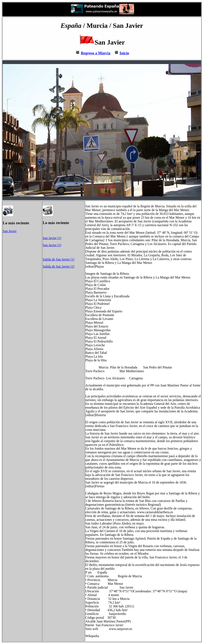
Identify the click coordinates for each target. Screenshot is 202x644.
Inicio (124, 53)
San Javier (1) (52, 238)
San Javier (10, 231)
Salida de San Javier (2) (58, 266)
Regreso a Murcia (96, 53)
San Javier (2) (52, 245)
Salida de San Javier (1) (58, 259)
